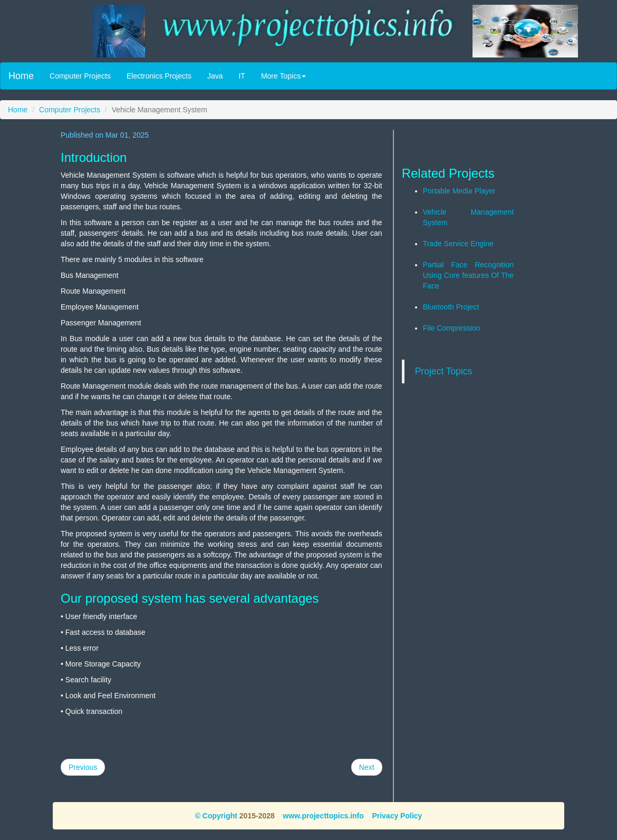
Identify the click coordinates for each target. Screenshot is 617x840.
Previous (83, 767)
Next (367, 767)
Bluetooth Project (451, 307)
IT (242, 76)
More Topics (283, 76)
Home (21, 76)
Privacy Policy (397, 816)
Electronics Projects (159, 76)
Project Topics (444, 371)
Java (215, 76)
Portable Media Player (459, 191)
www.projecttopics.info (323, 816)
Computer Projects (80, 76)
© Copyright (216, 816)
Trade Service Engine (458, 244)
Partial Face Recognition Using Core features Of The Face (469, 275)
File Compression (452, 328)
